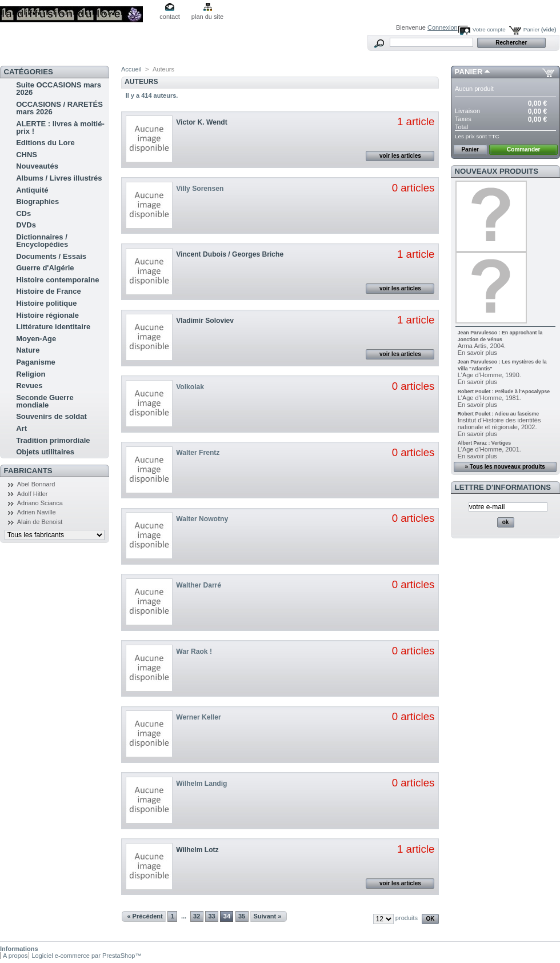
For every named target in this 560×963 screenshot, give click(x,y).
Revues (29, 385)
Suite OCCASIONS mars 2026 (59, 89)
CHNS (27, 155)
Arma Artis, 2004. (482, 346)
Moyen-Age (36, 339)
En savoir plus (477, 353)
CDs (23, 213)
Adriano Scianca (40, 503)
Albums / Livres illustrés (59, 178)
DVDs (26, 225)
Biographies (37, 201)
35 (242, 916)
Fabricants (28, 471)
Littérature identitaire (53, 327)
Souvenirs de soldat (51, 416)
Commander (523, 149)
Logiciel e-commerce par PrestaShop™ (86, 956)
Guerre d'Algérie (45, 268)
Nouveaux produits (497, 171)
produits (407, 918)
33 (211, 916)
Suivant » (267, 916)
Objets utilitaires (45, 452)
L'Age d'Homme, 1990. (489, 375)
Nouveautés (37, 166)
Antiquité (32, 190)
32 (197, 916)
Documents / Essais (51, 256)
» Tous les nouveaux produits (505, 467)
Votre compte (489, 29)
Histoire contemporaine (57, 280)
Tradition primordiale (53, 440)
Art (21, 428)
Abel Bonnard (36, 484)
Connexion (443, 27)
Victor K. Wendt (202, 122)
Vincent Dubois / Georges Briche (230, 254)
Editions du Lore (45, 143)
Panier (540, 29)
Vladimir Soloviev (205, 321)
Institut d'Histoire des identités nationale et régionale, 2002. (499, 423)
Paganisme (36, 362)
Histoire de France (48, 291)
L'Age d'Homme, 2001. (489, 449)
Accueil (131, 69)
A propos (15, 956)
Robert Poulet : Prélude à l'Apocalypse (504, 391)
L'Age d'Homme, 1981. (489, 398)
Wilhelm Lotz (197, 850)
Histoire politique (46, 303)
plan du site (207, 17)
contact (169, 17)
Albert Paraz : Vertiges (484, 443)
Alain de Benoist (40, 522)
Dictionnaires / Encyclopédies (42, 241)
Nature (28, 350)
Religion (31, 374)
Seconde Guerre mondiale (45, 401)
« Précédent (145, 916)
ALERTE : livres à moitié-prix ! (60, 127)
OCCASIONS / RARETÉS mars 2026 (59, 108)
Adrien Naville (37, 512)
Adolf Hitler (33, 494)
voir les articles (400, 156)
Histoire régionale (47, 315)
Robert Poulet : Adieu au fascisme (498, 414)
